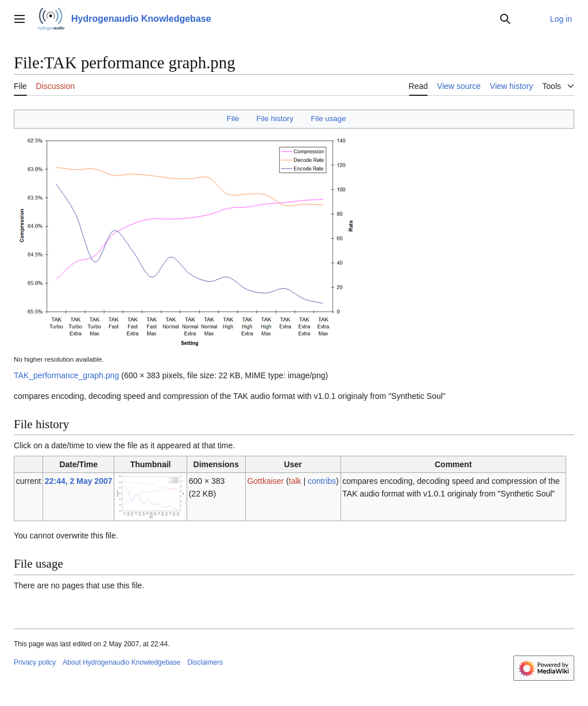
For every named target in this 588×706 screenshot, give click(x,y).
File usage (328, 119)
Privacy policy (35, 662)
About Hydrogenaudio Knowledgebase (121, 662)
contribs (322, 481)
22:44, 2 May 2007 (79, 481)
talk (295, 481)
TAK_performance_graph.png (66, 375)
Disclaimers (205, 662)
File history (275, 119)
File (233, 119)
